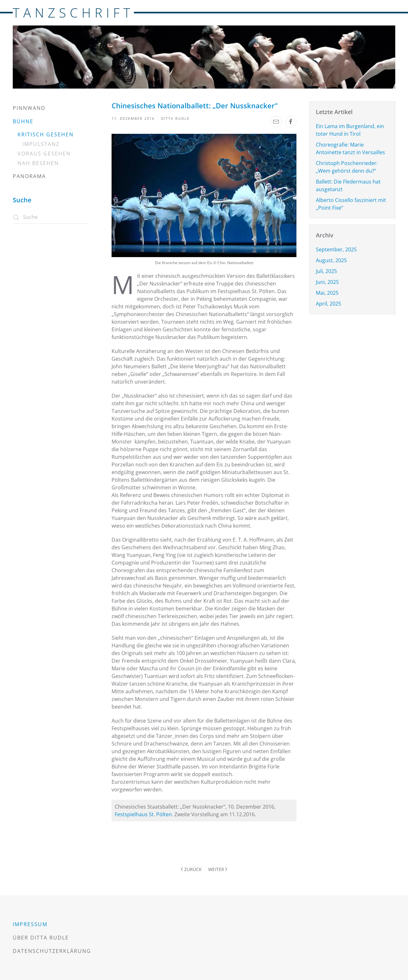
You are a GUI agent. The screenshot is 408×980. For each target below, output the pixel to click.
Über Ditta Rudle (41, 938)
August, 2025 (331, 260)
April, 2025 (328, 304)
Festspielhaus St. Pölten (143, 814)
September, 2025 (336, 249)
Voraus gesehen (44, 154)
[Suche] (51, 217)
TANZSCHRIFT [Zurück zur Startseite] (73, 13)
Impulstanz (41, 144)
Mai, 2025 (327, 293)
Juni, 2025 (327, 282)
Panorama (29, 176)
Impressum (30, 924)
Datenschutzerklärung (52, 951)
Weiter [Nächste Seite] (218, 869)
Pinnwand (29, 108)
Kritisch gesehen (46, 134)
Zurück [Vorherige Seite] (191, 869)
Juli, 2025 (326, 271)
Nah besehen (38, 163)
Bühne (23, 121)
